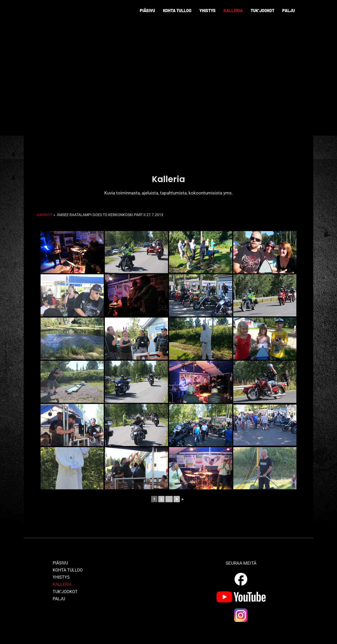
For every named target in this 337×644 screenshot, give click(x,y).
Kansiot (44, 215)
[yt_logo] (241, 593)
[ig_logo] (241, 610)
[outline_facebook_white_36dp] (241, 574)
